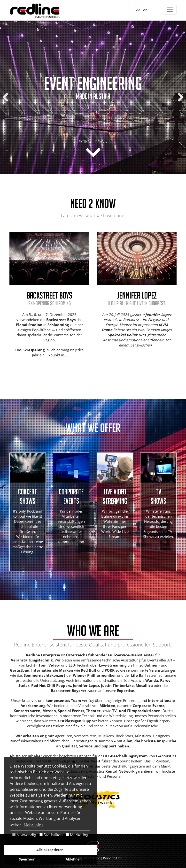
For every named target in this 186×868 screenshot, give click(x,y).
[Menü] (170, 10)
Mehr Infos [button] (34, 825)
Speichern (27, 859)
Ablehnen (74, 859)
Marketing (77, 835)
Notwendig (24, 835)
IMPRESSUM (112, 858)
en (145, 10)
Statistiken (51, 835)
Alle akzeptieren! (50, 850)
